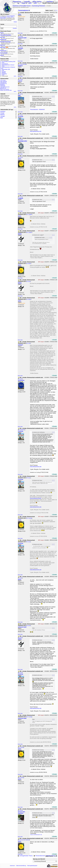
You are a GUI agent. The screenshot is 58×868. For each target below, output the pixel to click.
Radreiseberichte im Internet (8, 65)
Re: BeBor (29, 263)
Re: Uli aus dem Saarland (24, 840)
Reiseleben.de (3, 84)
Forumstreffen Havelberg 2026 (8, 62)
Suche (23, 3)
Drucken (54, 33)
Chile (3, 70)
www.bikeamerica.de (36, 131)
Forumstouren (5, 64)
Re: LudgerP (29, 214)
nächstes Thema (52, 856)
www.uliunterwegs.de (36, 835)
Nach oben (20, 33)
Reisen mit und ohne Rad (6, 90)
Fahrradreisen (3, 82)
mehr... (15, 76)
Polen (3, 63)
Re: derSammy (22, 430)
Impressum (12, 866)
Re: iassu (28, 281)
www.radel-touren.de (5, 87)
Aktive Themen (37, 2)
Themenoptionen (24, 10)
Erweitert (15, 28)
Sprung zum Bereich (39, 859)
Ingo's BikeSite (4, 81)
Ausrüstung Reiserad (38, 6)
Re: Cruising (29, 518)
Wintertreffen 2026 (6, 69)
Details (15, 22)
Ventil (3, 75)
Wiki (36, 3)
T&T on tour (3, 80)
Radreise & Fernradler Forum (22, 6)
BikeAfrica (3, 85)
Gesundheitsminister (36, 498)
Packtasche (4, 74)
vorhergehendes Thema (25, 856)
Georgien (4, 72)
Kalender (27, 2)
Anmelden (50, 2)
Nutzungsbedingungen (32, 866)
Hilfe (30, 3)
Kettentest (42, 109)
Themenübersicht (39, 856)
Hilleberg (4, 73)
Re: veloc (20, 36)
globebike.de (3, 88)
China (3, 66)
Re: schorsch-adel (22, 64)
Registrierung (17, 2)
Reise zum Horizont (5, 89)
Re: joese (28, 625)
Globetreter (3, 86)
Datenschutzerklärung (21, 866)
